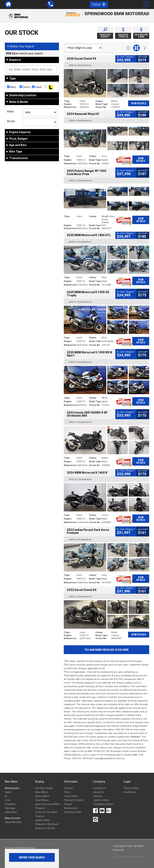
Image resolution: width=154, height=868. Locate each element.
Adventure (11, 812)
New (11, 87)
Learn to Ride (101, 800)
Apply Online (43, 820)
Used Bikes (42, 800)
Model (11, 121)
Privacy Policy (131, 788)
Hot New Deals (44, 788)
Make (11, 111)
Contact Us (99, 788)
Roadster (10, 804)
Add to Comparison (80, 65)
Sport (8, 792)
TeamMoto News (103, 804)
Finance (40, 816)
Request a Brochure (47, 824)
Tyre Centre (71, 796)
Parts (67, 792)
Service (69, 788)
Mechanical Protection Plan (73, 810)
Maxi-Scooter (13, 818)
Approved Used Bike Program (48, 806)
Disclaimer (130, 792)
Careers (98, 796)
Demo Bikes (42, 796)
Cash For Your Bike (46, 812)
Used (37, 87)
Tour (8, 800)
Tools (99, 5)
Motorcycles (12, 788)
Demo (25, 87)
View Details (139, 103)
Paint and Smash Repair (74, 802)
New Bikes (42, 792)
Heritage (10, 808)
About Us (98, 792)
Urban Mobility (13, 822)
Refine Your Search (21, 46)
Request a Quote (45, 828)
